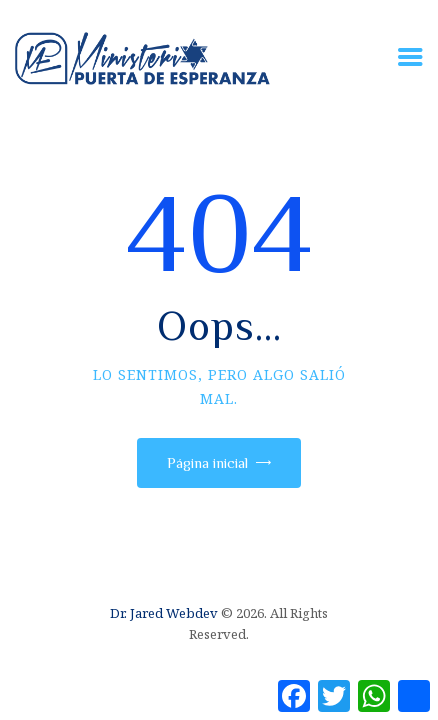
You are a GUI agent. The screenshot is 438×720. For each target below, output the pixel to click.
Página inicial (207, 462)
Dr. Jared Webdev (164, 613)
